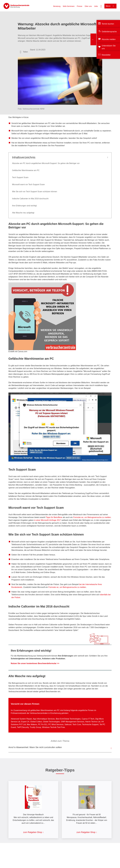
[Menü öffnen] (110, 6)
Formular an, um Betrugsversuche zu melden (92, 517)
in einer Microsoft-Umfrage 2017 (48, 520)
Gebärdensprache (109, 32)
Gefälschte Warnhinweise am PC (26, 170)
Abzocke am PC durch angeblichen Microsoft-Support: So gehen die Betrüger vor (46, 163)
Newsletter (106, 55)
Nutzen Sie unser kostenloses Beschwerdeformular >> (35, 663)
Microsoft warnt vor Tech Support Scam (28, 184)
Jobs (96, 6)
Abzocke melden (109, 39)
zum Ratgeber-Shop (33, 832)
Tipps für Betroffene (54, 517)
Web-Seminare (69, 6)
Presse (80, 6)
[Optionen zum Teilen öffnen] (24, 52)
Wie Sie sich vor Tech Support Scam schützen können (35, 192)
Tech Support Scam (20, 177)
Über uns (88, 6)
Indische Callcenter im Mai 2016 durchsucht (30, 199)
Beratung (57, 6)
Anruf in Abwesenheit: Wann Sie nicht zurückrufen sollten (35, 747)
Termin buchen (108, 24)
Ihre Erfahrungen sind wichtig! (24, 206)
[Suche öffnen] (101, 6)
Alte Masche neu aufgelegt (23, 213)
